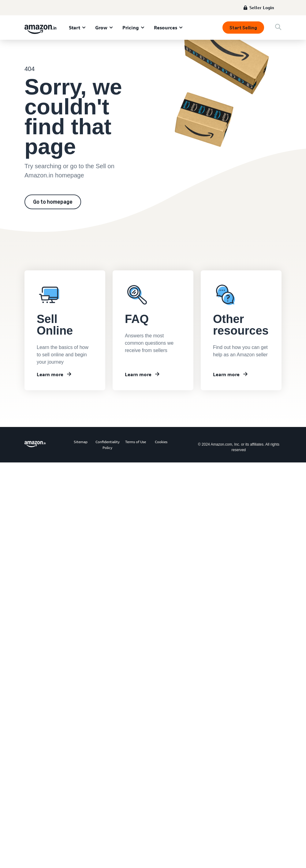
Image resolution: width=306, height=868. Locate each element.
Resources (166, 28)
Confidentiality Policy (108, 445)
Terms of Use (136, 442)
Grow (101, 28)
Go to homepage (53, 202)
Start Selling (243, 28)
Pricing (131, 28)
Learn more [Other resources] (226, 374)
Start (75, 28)
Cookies (161, 442)
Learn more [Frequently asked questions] (138, 374)
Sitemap (81, 442)
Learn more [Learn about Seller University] (50, 374)
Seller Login (262, 7)
